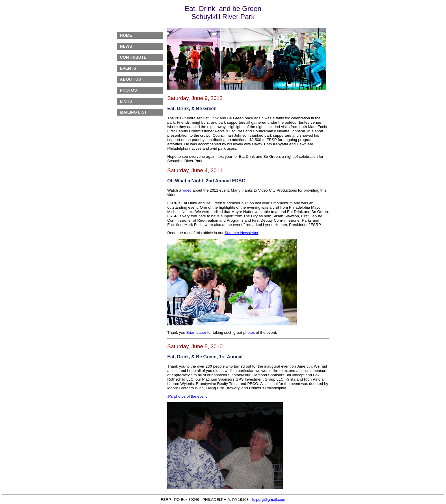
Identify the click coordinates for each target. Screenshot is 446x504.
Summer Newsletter (242, 233)
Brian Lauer (196, 332)
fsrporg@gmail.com (269, 500)
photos (249, 332)
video (187, 190)
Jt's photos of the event (187, 396)
